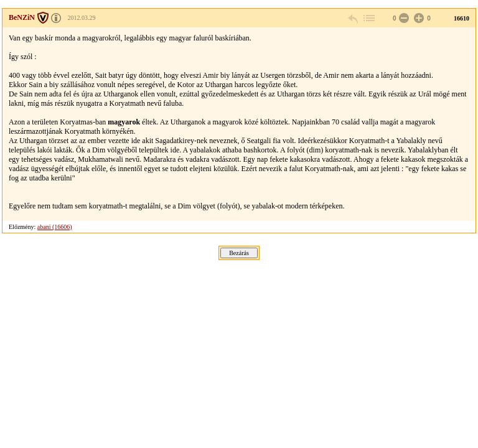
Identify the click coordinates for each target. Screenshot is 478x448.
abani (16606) (55, 227)
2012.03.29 (82, 18)
